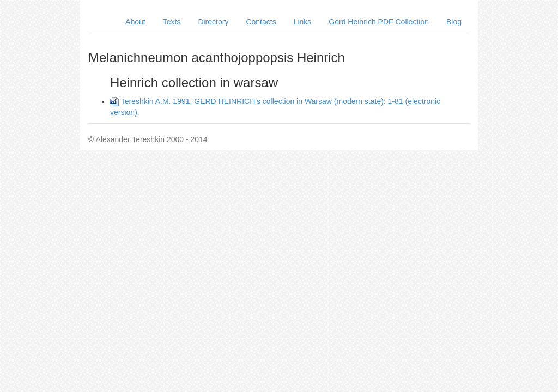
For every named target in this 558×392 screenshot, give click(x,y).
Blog (454, 22)
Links (303, 22)
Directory (213, 22)
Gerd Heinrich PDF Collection (379, 22)
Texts (172, 22)
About (135, 22)
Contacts (261, 22)
